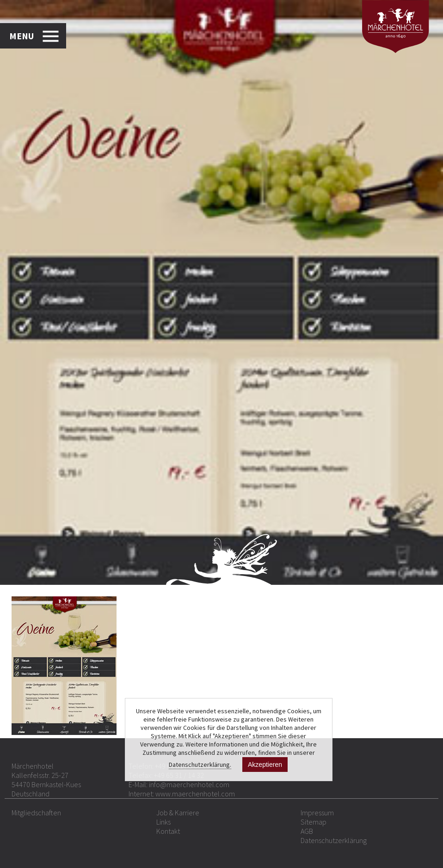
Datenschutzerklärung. (200, 765)
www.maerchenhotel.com (195, 794)
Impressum (317, 813)
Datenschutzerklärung (334, 840)
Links (163, 822)
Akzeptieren (265, 765)
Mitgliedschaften (36, 813)
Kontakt (168, 831)
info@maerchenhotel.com (189, 784)
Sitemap (314, 822)
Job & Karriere (178, 813)
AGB (307, 831)
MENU (22, 36)
